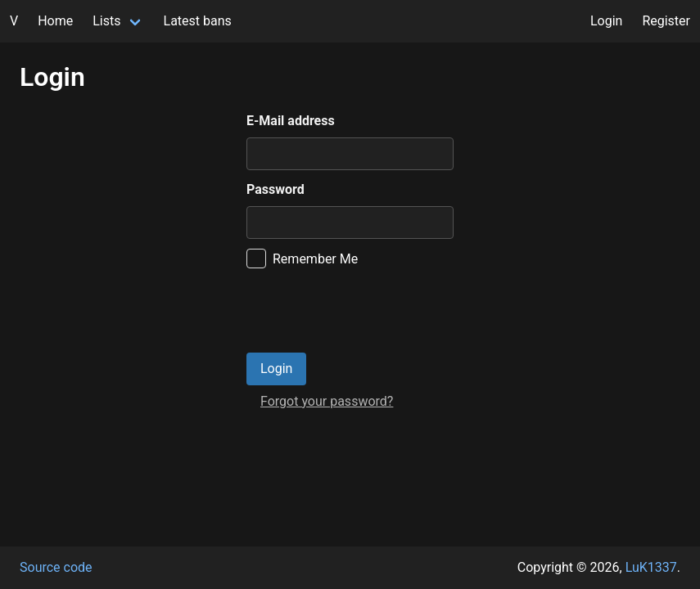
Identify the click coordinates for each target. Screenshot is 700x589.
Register (666, 21)
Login (606, 21)
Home (55, 21)
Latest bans (198, 21)
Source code (56, 567)
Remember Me (315, 259)
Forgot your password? (327, 401)
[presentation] (371, 311)
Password (275, 189)
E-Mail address (291, 121)
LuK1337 (651, 567)
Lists (106, 21)
